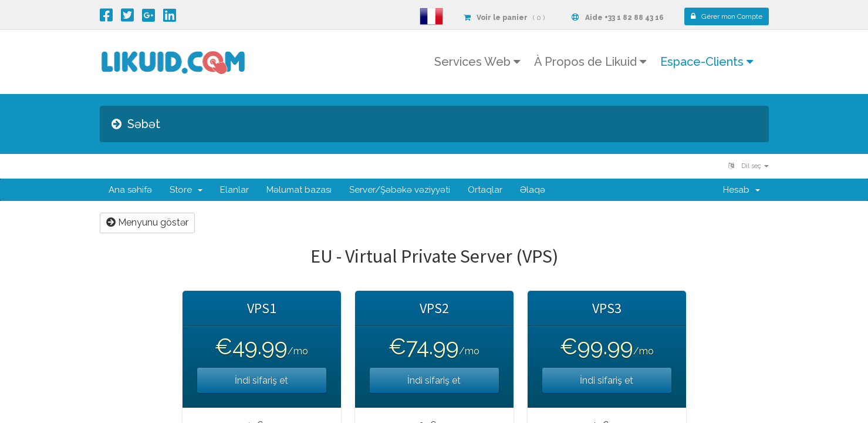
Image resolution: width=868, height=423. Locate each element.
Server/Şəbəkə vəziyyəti (400, 190)
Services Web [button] (477, 62)
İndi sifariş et (261, 380)
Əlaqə (533, 190)
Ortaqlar (485, 190)
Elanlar (234, 190)
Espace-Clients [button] (707, 62)
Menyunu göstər (147, 222)
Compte (727, 16)
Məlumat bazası (299, 190)
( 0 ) (504, 18)
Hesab (742, 190)
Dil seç (749, 166)
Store (186, 190)
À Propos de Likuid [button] (590, 62)
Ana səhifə (130, 190)
